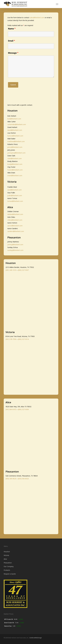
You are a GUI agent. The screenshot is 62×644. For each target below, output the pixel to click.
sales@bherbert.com (37, 18)
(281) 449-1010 (11, 270)
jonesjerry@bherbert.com (16, 153)
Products (7, 570)
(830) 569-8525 (11, 479)
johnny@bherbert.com (15, 245)
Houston (7, 552)
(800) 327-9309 (23, 409)
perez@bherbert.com (15, 147)
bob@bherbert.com (14, 119)
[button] (57, 4)
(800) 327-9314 (23, 339)
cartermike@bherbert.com (17, 124)
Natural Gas (8, 626)
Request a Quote (10, 574)
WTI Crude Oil (9, 619)
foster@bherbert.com (15, 170)
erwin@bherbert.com (15, 176)
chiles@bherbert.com (15, 220)
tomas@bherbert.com (15, 201)
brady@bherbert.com (15, 164)
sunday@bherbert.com (15, 250)
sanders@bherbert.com (16, 231)
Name (12, 29)
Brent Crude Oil (9, 623)
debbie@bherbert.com (15, 214)
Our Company (9, 566)
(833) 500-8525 (23, 479)
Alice (5, 559)
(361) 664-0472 (11, 409)
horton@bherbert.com (15, 136)
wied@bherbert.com (15, 190)
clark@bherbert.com (15, 158)
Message (13, 53)
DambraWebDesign (36, 638)
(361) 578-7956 (11, 339)
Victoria (6, 555)
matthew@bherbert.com (16, 141)
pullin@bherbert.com (15, 196)
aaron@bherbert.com (15, 226)
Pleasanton (8, 563)
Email (11, 41)
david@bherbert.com (15, 130)
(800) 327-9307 (23, 270)
